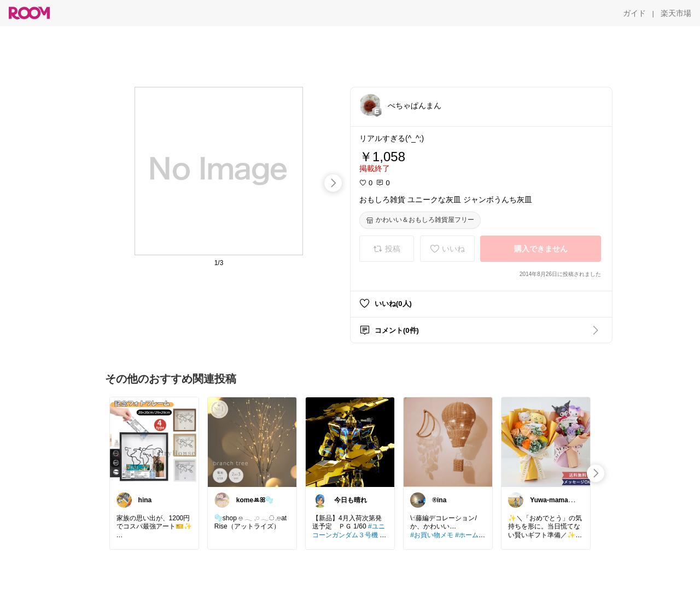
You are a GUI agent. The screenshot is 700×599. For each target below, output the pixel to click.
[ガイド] (634, 13)
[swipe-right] (333, 183)
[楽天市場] (676, 13)
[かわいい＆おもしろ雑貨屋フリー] (420, 220)
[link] (154, 442)
